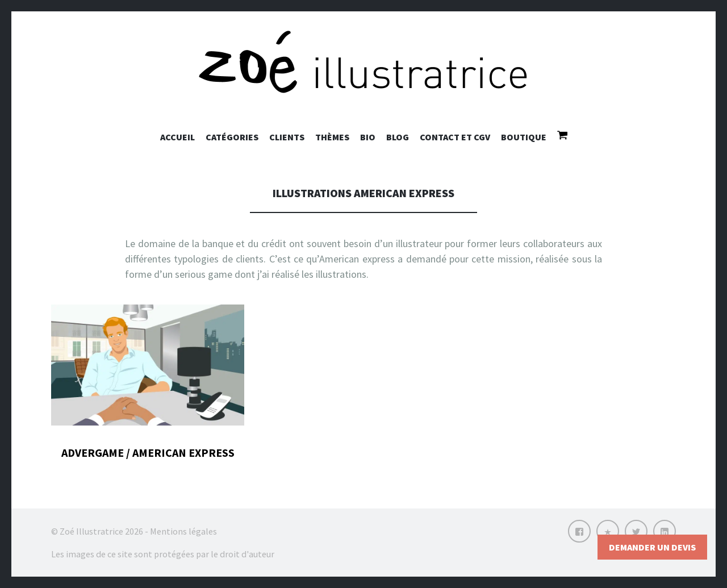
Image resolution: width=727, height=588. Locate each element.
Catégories (232, 137)
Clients (287, 137)
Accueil (177, 137)
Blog (398, 137)
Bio (368, 137)
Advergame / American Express (148, 453)
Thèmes (332, 137)
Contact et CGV (455, 137)
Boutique (524, 137)
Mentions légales (183, 531)
